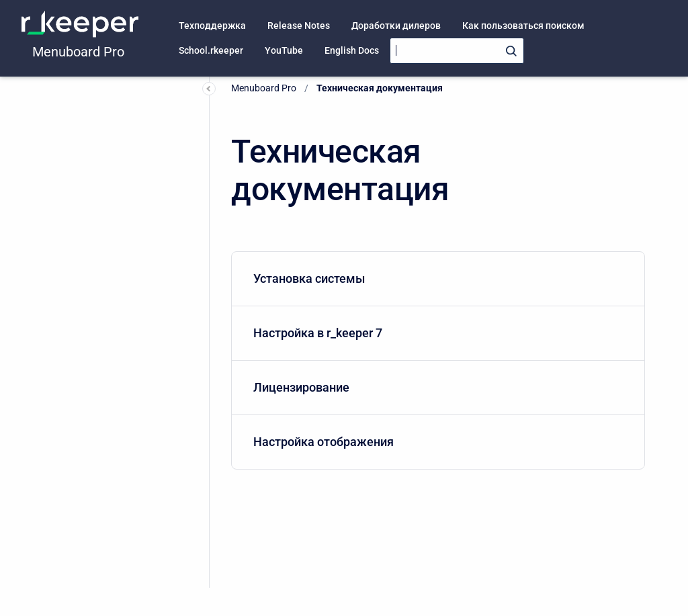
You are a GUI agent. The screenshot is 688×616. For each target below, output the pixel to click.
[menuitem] (438, 279)
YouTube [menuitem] (284, 50)
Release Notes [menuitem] (299, 26)
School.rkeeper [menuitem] (211, 50)
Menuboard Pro (78, 52)
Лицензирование (435, 387)
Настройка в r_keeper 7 (435, 333)
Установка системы (435, 278)
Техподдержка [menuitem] (212, 26)
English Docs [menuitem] (352, 50)
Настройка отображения (435, 442)
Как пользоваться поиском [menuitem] (523, 26)
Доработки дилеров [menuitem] (396, 26)
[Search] (457, 51)
